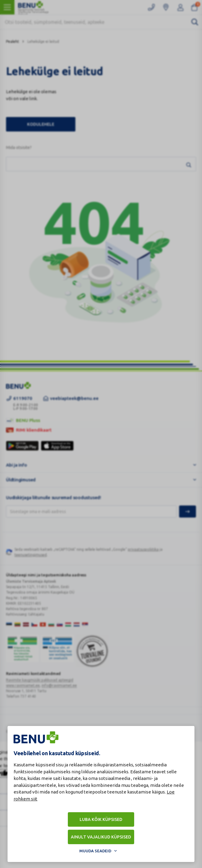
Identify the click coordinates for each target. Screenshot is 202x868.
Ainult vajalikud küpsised (101, 837)
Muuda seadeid (95, 851)
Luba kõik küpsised (101, 819)
